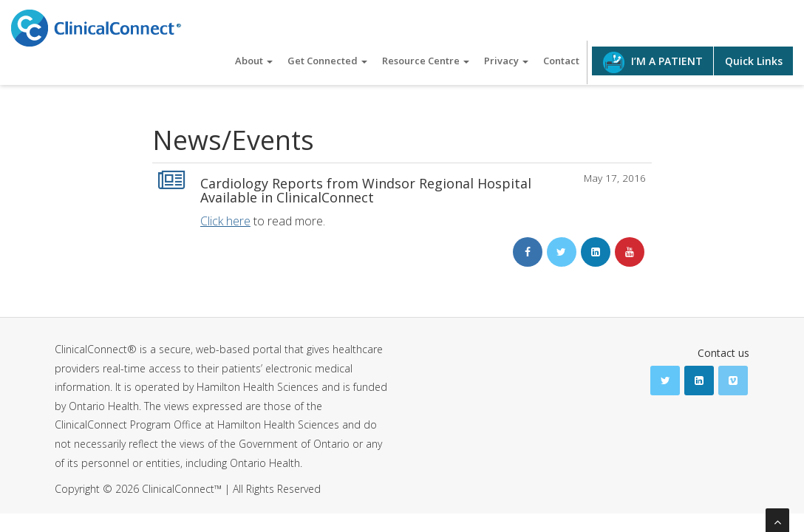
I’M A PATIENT (653, 62)
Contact (561, 61)
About (254, 61)
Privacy (506, 61)
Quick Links (754, 61)
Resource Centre (426, 61)
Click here (225, 221)
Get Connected (327, 61)
